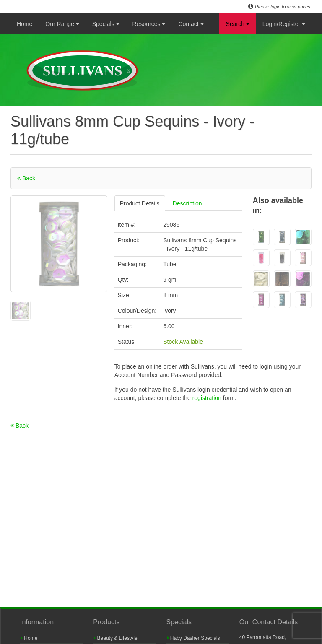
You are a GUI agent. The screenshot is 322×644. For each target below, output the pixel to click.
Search (238, 24)
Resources (149, 24)
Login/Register (284, 24)
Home (25, 24)
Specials (106, 24)
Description (187, 203)
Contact (191, 24)
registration (208, 398)
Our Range (62, 24)
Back (26, 178)
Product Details (140, 203)
